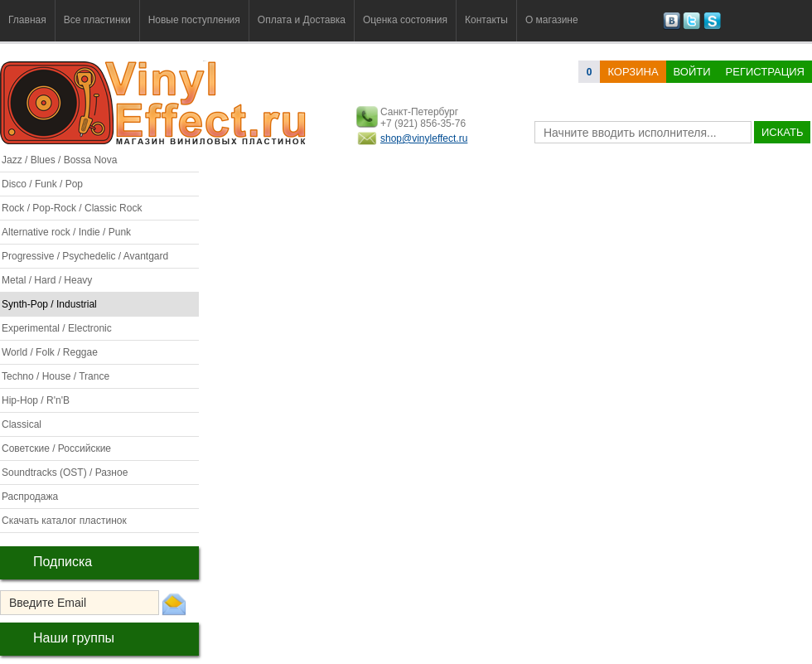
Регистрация (765, 72)
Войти (692, 72)
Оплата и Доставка (302, 20)
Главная (27, 20)
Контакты (486, 20)
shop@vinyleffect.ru (424, 138)
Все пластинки (97, 20)
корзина (633, 72)
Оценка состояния (405, 20)
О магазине (552, 20)
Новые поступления (194, 20)
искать (782, 132)
